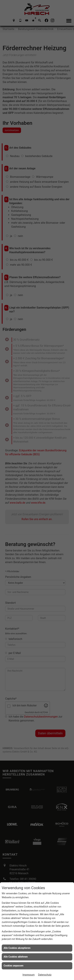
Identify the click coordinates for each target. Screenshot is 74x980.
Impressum (29, 975)
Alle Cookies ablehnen (16, 957)
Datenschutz (45, 975)
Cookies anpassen (14, 966)
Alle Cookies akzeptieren (17, 948)
